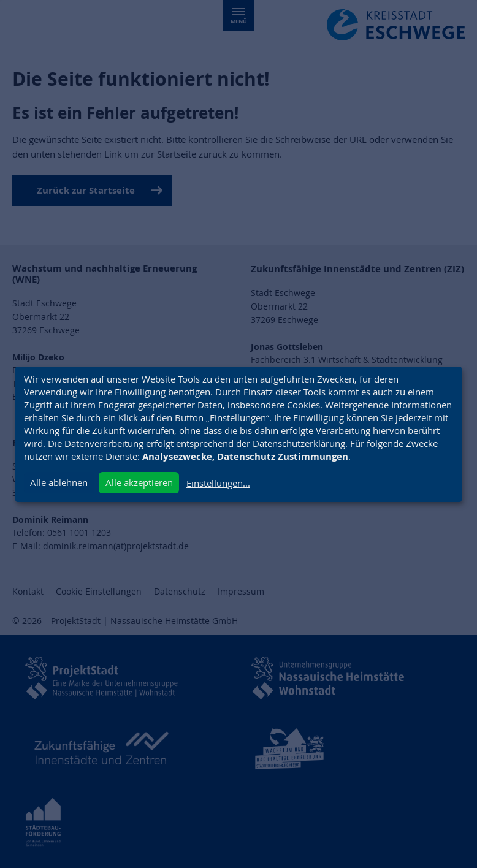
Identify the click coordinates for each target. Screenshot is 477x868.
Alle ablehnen (59, 482)
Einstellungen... (218, 483)
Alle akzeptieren (139, 482)
